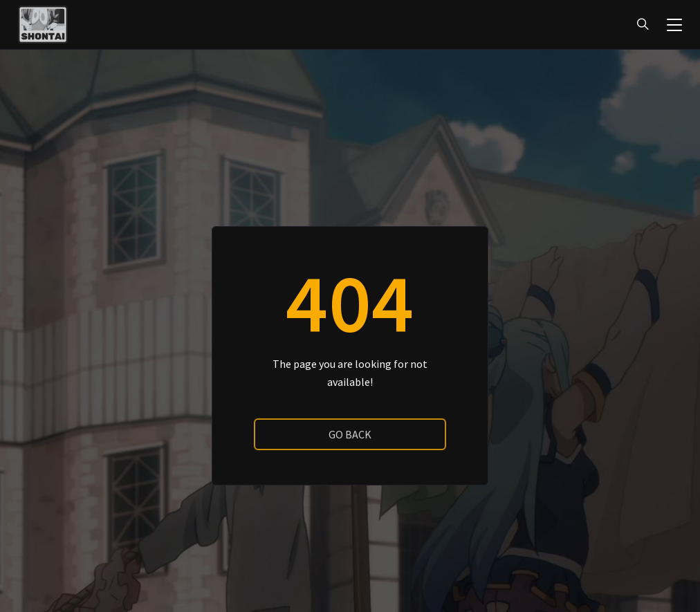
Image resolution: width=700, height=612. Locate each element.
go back (350, 434)
